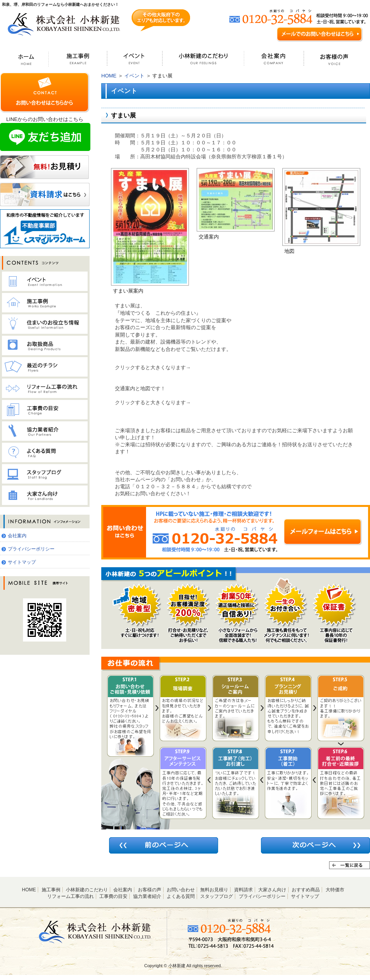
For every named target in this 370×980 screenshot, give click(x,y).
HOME (109, 76)
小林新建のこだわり (87, 890)
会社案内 (17, 536)
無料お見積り (214, 890)
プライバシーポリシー (31, 549)
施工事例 (51, 890)
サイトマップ (22, 562)
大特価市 (335, 890)
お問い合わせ (181, 890)
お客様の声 (150, 890)
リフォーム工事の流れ (70, 896)
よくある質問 (181, 896)
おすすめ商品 (306, 890)
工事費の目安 (113, 896)
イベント (134, 76)
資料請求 (243, 890)
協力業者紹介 (147, 896)
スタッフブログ (217, 896)
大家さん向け (272, 890)
